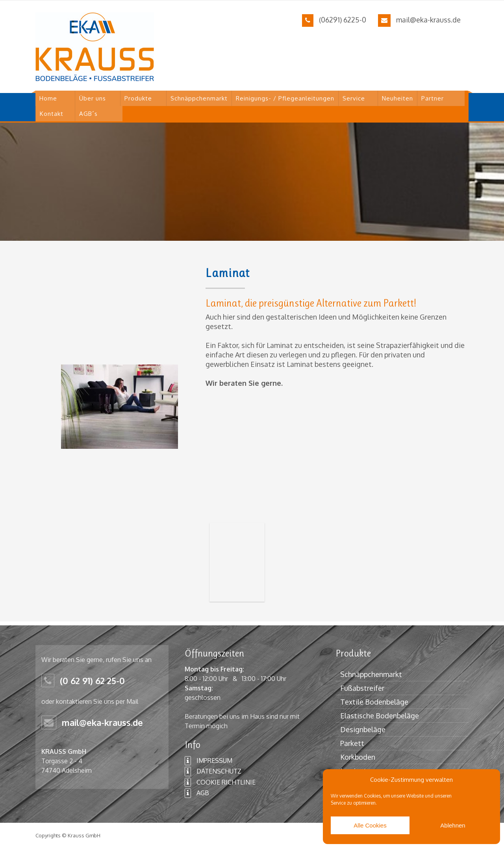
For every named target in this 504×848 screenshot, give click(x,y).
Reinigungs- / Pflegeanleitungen (285, 98)
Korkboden (358, 757)
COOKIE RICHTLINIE (220, 783)
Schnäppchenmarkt (199, 98)
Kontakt (52, 114)
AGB (197, 793)
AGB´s (88, 114)
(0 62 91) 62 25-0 (92, 681)
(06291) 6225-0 (343, 20)
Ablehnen (453, 825)
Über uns (93, 98)
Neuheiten (397, 98)
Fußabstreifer (362, 688)
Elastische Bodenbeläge (380, 716)
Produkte (138, 98)
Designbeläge (363, 729)
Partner (433, 98)
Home (48, 98)
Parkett (352, 743)
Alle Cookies (370, 825)
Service (354, 98)
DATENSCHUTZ (213, 772)
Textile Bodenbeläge (374, 702)
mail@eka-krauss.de (428, 20)
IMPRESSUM (208, 761)
